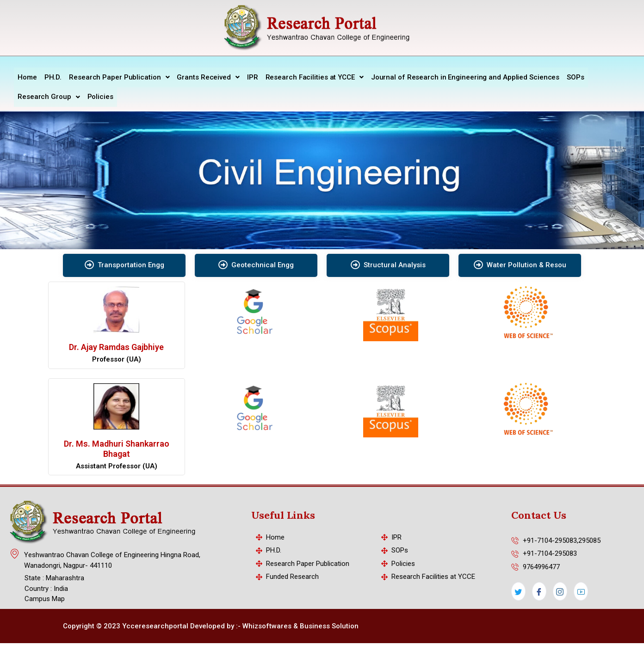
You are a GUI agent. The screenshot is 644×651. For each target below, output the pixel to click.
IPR (253, 77)
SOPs (576, 77)
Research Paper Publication (119, 77)
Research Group (49, 96)
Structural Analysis (388, 264)
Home (27, 77)
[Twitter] (518, 590)
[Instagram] (560, 590)
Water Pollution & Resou (520, 264)
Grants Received (208, 77)
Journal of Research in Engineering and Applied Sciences (465, 77)
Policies (100, 96)
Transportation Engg (124, 264)
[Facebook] (539, 590)
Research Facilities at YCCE (315, 77)
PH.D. (53, 77)
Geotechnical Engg (256, 264)
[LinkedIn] (581, 590)
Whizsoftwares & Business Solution (300, 625)
